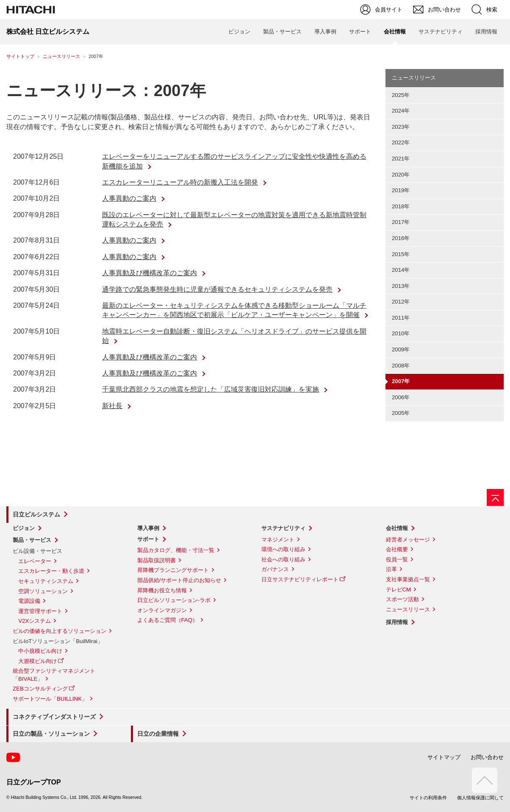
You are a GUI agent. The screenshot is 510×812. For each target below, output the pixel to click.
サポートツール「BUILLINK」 (50, 699)
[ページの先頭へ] (495, 497)
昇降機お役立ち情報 (162, 590)
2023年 (401, 127)
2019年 (401, 190)
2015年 (401, 254)
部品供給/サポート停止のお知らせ (179, 580)
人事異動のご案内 (129, 198)
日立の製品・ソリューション (51, 734)
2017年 (401, 222)
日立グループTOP (34, 782)
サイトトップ (20, 56)
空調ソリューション (43, 591)
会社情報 (397, 528)
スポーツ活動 (402, 599)
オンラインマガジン (162, 610)
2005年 (401, 413)
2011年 (401, 318)
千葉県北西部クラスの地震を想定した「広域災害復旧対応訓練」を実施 (211, 389)
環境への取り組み (283, 549)
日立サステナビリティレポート (300, 579)
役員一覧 (397, 559)
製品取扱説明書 (157, 560)
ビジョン (239, 32)
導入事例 (325, 32)
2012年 (401, 302)
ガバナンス (275, 569)
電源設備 (29, 601)
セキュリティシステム (46, 581)
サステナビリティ (441, 32)
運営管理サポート (40, 611)
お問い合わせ (487, 757)
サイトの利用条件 (428, 798)
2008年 (401, 366)
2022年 (401, 142)
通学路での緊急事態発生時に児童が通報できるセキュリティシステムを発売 (217, 289)
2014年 (401, 270)
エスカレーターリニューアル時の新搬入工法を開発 (180, 182)
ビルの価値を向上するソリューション (60, 631)
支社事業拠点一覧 (408, 579)
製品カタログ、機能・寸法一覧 (176, 550)
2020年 (401, 175)
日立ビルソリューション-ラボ (174, 600)
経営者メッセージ (408, 540)
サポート (360, 32)
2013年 (401, 286)
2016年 (401, 238)
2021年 (401, 159)
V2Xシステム (35, 621)
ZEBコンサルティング (40, 689)
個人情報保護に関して (480, 798)
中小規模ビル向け (40, 651)
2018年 (401, 206)
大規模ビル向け (37, 661)
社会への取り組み (283, 559)
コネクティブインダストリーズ (54, 717)
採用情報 (486, 32)
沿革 (391, 569)
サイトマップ (444, 757)
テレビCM (399, 590)
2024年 (401, 111)
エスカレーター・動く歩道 (51, 571)
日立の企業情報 (158, 734)
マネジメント (278, 540)
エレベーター (35, 561)
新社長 (112, 406)
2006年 (401, 397)
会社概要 (397, 549)
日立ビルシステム (36, 514)
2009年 (401, 349)
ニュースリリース (61, 56)
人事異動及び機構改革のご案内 (150, 273)
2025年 (401, 95)
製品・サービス (282, 32)
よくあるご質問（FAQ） (168, 620)
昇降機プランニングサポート (173, 570)
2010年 (401, 333)
